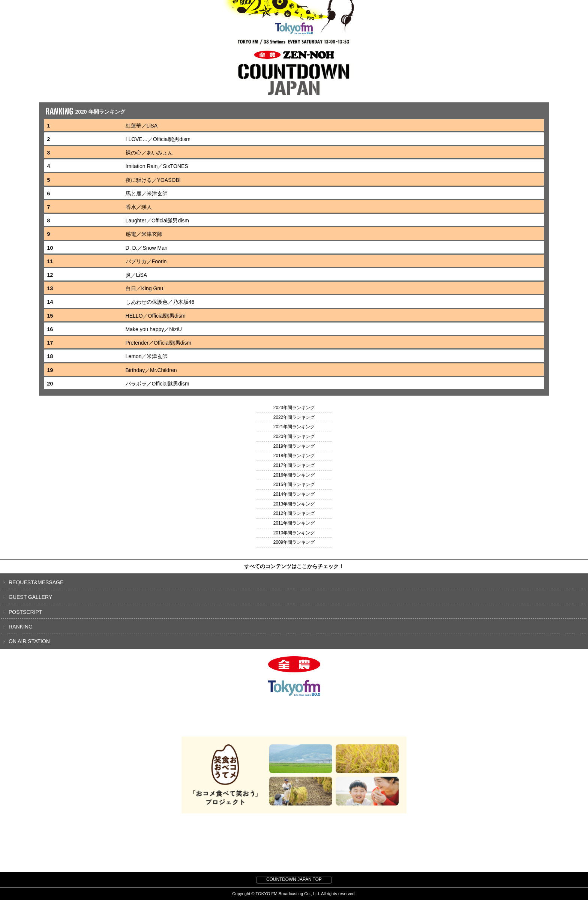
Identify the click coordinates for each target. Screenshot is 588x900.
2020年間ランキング (294, 436)
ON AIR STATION (29, 641)
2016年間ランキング (294, 475)
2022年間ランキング (294, 417)
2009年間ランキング (294, 542)
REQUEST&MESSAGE (36, 582)
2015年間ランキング (294, 484)
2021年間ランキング (294, 427)
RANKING (21, 627)
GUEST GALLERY (30, 597)
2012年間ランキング (294, 513)
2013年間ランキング (294, 504)
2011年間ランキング (294, 523)
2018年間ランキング (294, 456)
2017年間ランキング (294, 465)
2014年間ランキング (294, 494)
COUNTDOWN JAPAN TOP (294, 879)
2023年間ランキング (294, 408)
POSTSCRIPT (25, 612)
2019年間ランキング (294, 446)
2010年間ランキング (294, 533)
